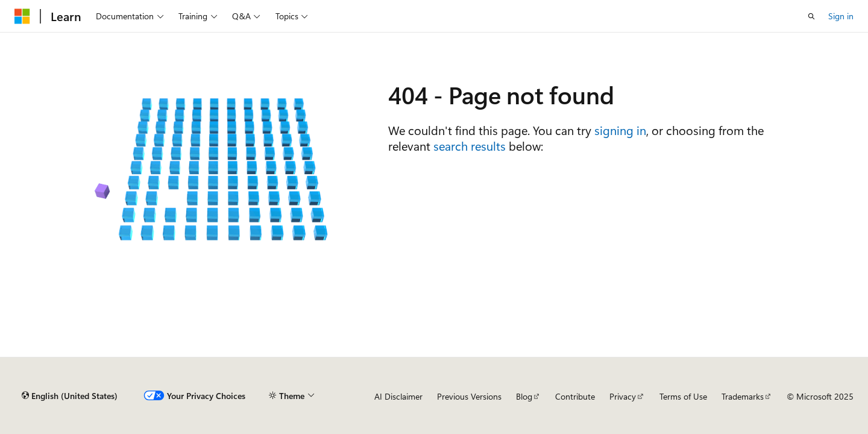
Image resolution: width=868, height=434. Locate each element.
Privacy (623, 396)
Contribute (575, 396)
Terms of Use (683, 396)
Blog (524, 396)
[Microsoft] (22, 16)
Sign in (841, 16)
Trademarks (743, 396)
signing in (620, 130)
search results (470, 146)
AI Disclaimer (398, 396)
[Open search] (811, 16)
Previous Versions (469, 396)
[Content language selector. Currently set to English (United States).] (70, 396)
